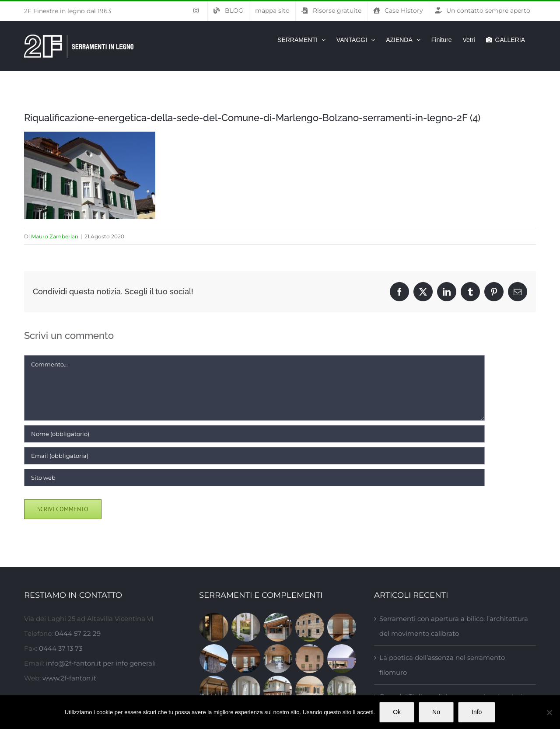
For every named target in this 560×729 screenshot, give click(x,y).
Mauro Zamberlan (55, 236)
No (436, 712)
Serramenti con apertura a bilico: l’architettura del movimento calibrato (454, 626)
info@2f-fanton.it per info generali (101, 663)
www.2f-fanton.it (69, 678)
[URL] (254, 478)
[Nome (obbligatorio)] (254, 434)
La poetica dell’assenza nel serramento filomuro (442, 665)
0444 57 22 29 (78, 633)
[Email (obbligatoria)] (254, 456)
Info (477, 712)
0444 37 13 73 (61, 648)
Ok (397, 712)
